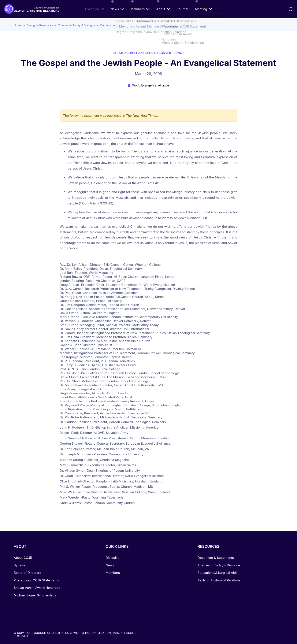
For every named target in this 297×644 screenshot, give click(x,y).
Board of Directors (27, 573)
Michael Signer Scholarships (35, 595)
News (117, 9)
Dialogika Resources (40, 25)
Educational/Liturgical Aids (218, 573)
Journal (183, 9)
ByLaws (20, 565)
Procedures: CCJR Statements (36, 580)
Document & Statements (216, 558)
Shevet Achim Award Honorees (37, 588)
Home (18, 25)
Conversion (107, 25)
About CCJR (23, 558)
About (163, 9)
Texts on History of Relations (219, 580)
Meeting (203, 9)
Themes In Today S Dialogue (77, 25)
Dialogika (94, 9)
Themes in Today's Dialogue (219, 565)
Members (140, 9)
